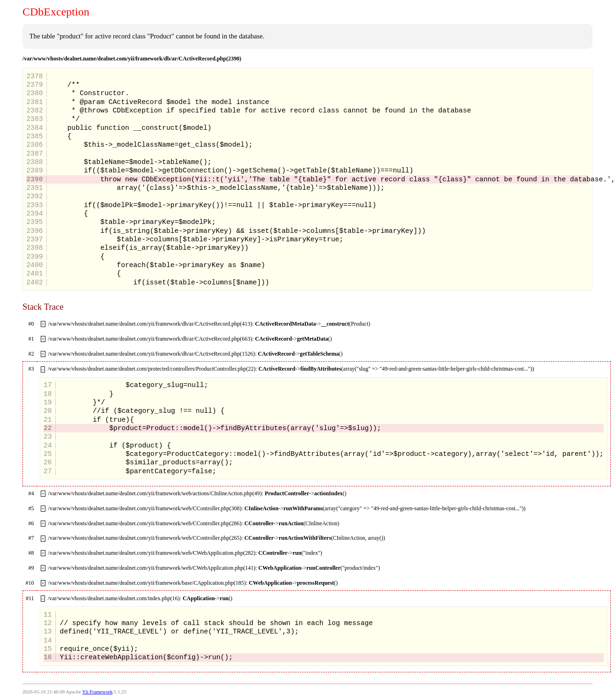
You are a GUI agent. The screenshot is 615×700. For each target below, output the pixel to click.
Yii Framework (98, 692)
